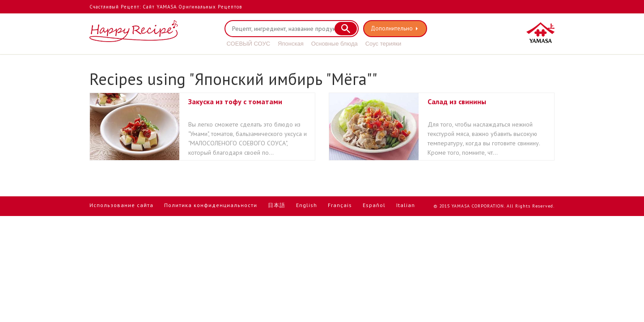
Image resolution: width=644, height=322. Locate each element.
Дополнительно (392, 28)
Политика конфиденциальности (211, 205)
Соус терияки (383, 44)
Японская (291, 44)
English (307, 205)
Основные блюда (335, 44)
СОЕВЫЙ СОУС (249, 44)
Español (374, 205)
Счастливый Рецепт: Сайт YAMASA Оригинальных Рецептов (166, 7)
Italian (406, 205)
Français (340, 205)
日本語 (277, 205)
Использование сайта (121, 205)
